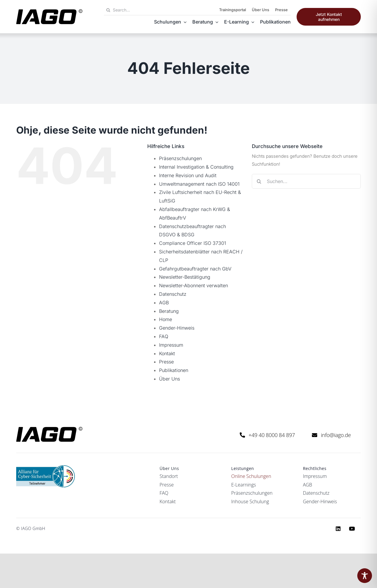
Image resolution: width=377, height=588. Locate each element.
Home (166, 319)
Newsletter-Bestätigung (185, 277)
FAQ (164, 336)
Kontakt (167, 353)
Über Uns (170, 379)
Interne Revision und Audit (188, 175)
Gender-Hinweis (177, 328)
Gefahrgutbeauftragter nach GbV (195, 269)
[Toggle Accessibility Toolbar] (365, 576)
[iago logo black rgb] (49, 11)
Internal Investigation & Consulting (196, 167)
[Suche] (108, 10)
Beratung (169, 311)
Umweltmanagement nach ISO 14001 (199, 184)
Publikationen (174, 370)
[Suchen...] (306, 181)
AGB (164, 303)
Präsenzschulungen (180, 158)
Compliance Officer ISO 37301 (192, 243)
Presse (166, 362)
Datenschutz (173, 294)
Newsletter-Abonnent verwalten (194, 285)
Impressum (171, 345)
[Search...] (142, 10)
